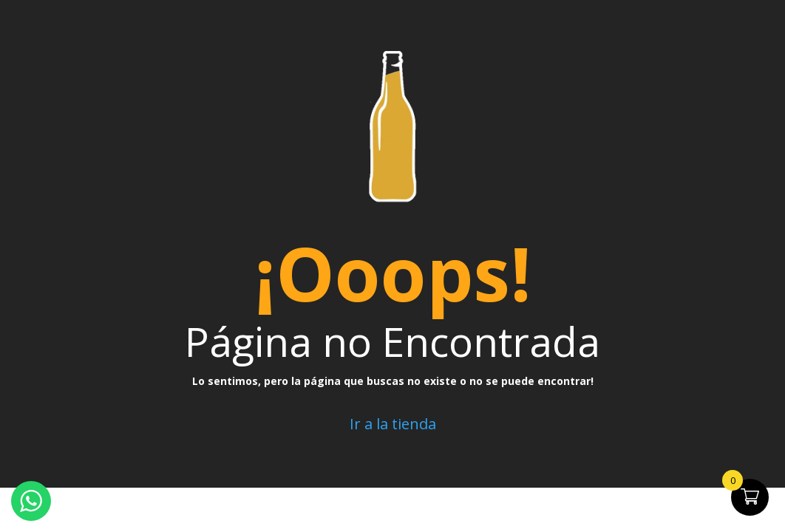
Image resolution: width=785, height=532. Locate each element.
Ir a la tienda (393, 424)
